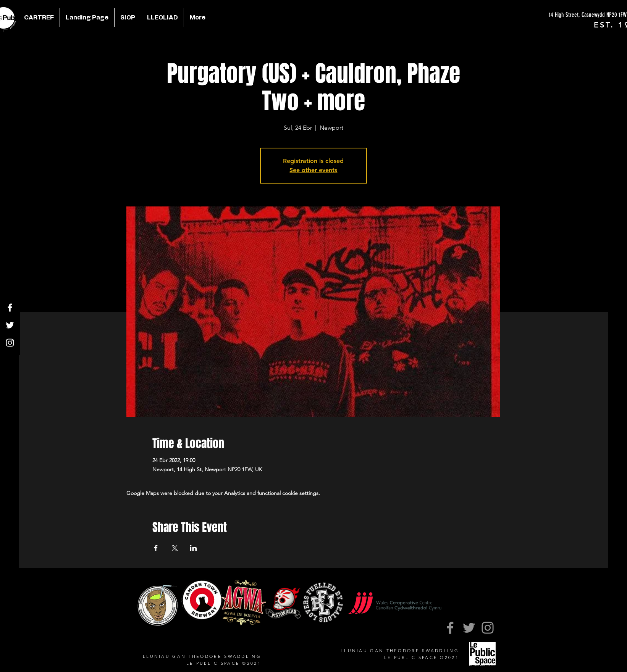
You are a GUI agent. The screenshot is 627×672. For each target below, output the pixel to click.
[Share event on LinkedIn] (193, 548)
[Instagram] (10, 343)
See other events (313, 170)
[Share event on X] (175, 548)
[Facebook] (10, 308)
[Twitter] (10, 325)
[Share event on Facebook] (156, 548)
